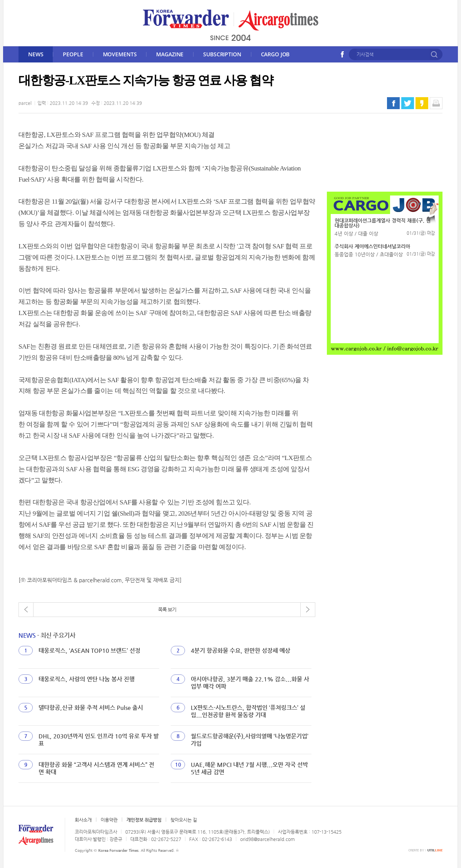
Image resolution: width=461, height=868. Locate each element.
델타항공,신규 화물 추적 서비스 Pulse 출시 (91, 707)
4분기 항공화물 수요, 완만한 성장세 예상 (241, 650)
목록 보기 (167, 609)
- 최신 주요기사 (47, 635)
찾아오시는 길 (184, 820)
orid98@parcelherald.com (268, 839)
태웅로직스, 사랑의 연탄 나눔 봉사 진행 (87, 679)
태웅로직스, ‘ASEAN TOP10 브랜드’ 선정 (89, 650)
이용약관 (109, 820)
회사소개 (83, 820)
